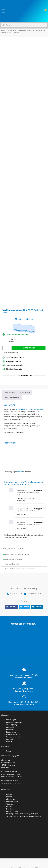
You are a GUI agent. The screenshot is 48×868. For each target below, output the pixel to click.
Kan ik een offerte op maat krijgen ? (18, 555)
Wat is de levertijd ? (12, 564)
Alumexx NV (11, 799)
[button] (24, 555)
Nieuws (9, 794)
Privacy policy (11, 732)
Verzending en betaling (14, 737)
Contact (9, 742)
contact (20, 472)
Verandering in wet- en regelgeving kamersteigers (24, 816)
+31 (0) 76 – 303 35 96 (12, 783)
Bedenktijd (10, 727)
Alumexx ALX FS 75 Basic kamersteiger (30, 409)
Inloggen (9, 751)
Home (3, 31)
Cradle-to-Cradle (12, 802)
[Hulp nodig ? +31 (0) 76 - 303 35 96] (24, 697)
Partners (9, 806)
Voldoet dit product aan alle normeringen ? (20, 569)
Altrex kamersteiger (24, 31)
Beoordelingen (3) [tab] (12, 397)
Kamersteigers (12, 31)
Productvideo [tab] (24, 392)
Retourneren (11, 730)
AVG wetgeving (12, 725)
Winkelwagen (11, 720)
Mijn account (11, 739)
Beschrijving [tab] (10, 392)
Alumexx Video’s (12, 811)
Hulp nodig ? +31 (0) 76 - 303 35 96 (24, 702)
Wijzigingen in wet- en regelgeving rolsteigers (22, 814)
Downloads (10, 809)
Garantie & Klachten (13, 734)
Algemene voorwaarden (15, 722)
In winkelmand (29, 348)
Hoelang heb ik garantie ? (14, 559)
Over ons (9, 797)
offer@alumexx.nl (12, 781)
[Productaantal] (6, 348)
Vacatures (10, 804)
